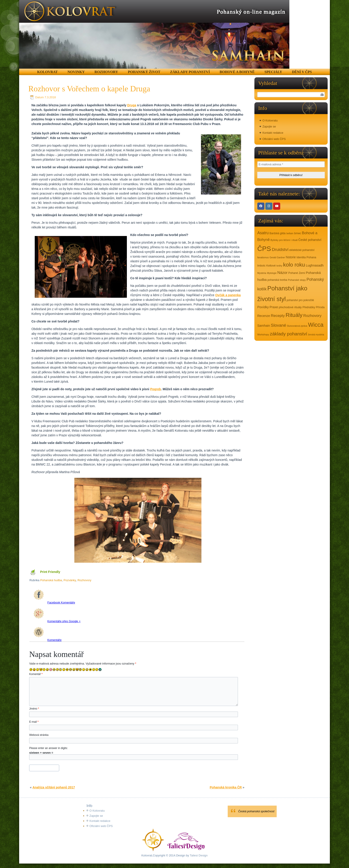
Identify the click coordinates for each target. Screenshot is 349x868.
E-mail (34, 722)
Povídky (263, 307)
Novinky (76, 72)
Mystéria (262, 273)
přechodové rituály (290, 307)
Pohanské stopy (297, 280)
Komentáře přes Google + (57, 621)
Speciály (273, 72)
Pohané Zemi (297, 273)
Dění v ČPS (302, 72)
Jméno (34, 709)
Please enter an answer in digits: (48, 748)
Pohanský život (144, 72)
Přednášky (309, 307)
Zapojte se (269, 126)
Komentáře (48, 640)
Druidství (280, 249)
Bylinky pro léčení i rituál (284, 240)
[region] (154, 34)
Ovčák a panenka (228, 295)
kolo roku (294, 265)
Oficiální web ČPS (274, 139)
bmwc (298, 233)
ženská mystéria (316, 335)
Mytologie (272, 273)
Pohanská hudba (51, 580)
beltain (290, 233)
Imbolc (261, 266)
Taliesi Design (198, 855)
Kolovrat (47, 72)
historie (291, 257)
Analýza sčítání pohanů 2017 (54, 787)
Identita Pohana (306, 257)
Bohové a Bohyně (237, 72)
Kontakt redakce (273, 133)
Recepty (278, 316)
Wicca (316, 325)
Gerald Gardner (277, 258)
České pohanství (310, 240)
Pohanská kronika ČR (226, 787)
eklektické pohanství (302, 250)
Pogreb (156, 389)
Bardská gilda (278, 233)
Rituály (294, 315)
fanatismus (263, 257)
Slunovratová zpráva (297, 326)
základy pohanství (288, 334)
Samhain (264, 326)
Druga (132, 105)
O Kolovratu (270, 120)
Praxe (274, 307)
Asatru (263, 233)
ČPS (264, 249)
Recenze (264, 316)
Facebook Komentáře (54, 602)
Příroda (320, 307)
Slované (279, 325)
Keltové (271, 266)
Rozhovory (106, 72)
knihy (279, 266)
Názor (282, 273)
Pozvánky (70, 580)
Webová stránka (39, 735)
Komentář (36, 674)
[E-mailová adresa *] (291, 164)
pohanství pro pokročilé (300, 300)
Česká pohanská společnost (256, 811)
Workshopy (263, 334)
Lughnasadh (315, 265)
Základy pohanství (190, 72)
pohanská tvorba (277, 280)
